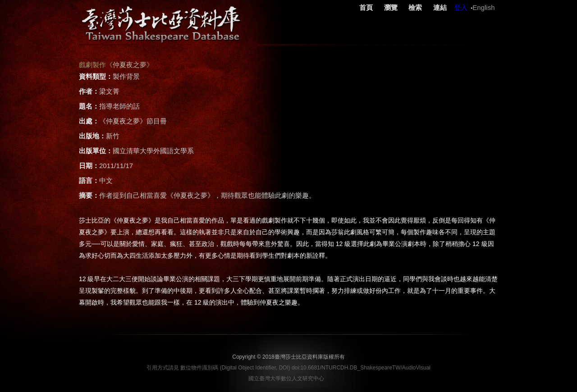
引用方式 (157, 368)
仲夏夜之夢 (130, 65)
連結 (440, 7)
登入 (461, 7)
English (483, 7)
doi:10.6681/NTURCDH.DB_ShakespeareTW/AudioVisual (361, 368)
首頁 (366, 7)
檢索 (415, 7)
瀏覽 (391, 7)
